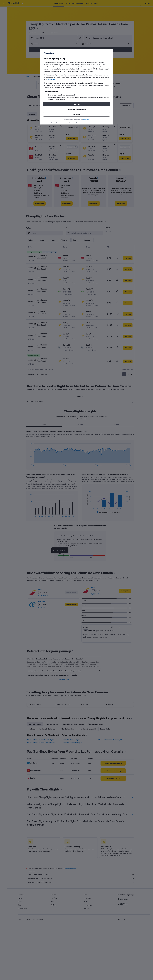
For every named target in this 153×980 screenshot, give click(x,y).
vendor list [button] (51, 79)
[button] (76, 104)
